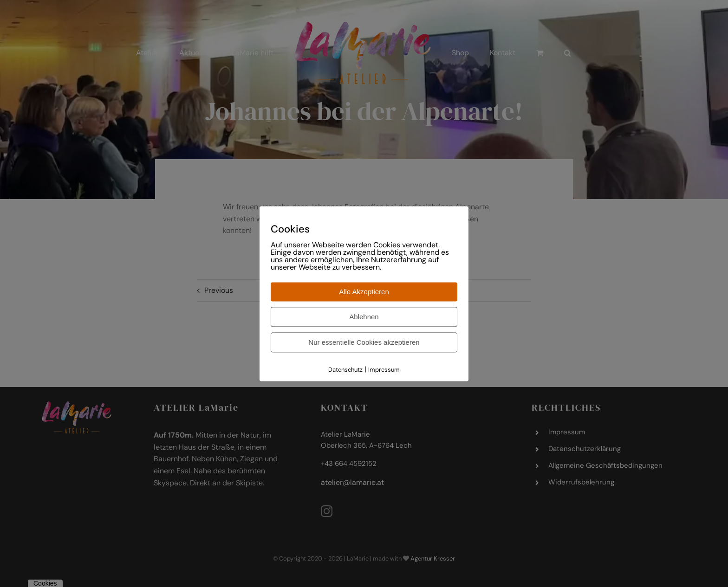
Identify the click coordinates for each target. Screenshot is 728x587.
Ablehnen (364, 317)
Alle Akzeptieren (364, 292)
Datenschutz (345, 370)
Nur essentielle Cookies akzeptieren (364, 343)
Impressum (384, 370)
